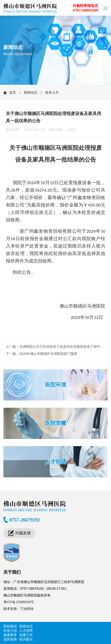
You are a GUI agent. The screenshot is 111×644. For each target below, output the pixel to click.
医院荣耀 (56, 423)
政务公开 (52, 92)
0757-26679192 (25, 520)
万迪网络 (27, 609)
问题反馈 (23, 533)
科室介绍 (10, 631)
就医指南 (10, 639)
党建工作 (26, 635)
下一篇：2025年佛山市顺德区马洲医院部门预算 (42, 354)
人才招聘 (56, 462)
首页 (13, 92)
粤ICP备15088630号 (19, 602)
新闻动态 (31, 92)
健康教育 (10, 635)
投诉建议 (26, 639)
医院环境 (56, 385)
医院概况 (10, 626)
